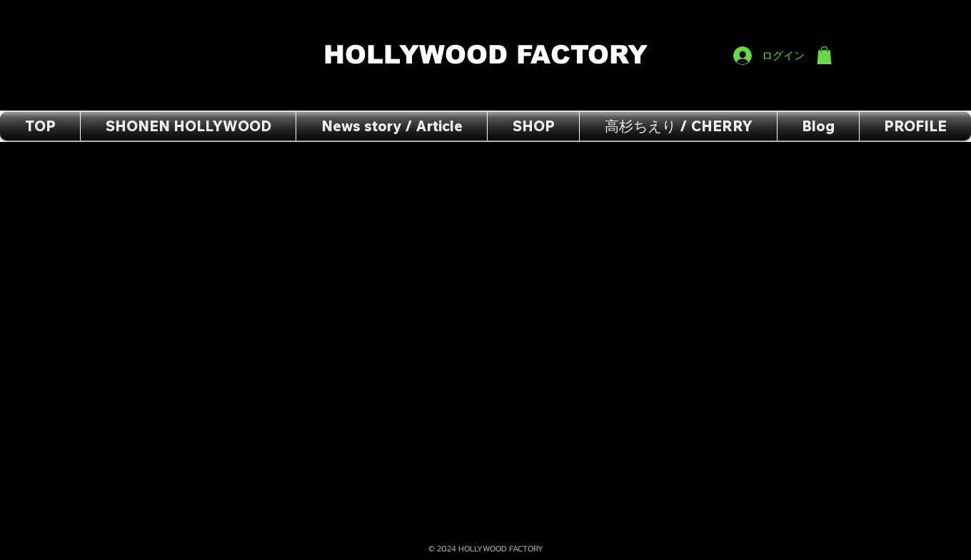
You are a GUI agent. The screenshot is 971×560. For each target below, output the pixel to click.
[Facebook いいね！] (804, 15)
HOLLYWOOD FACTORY (490, 55)
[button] (824, 55)
